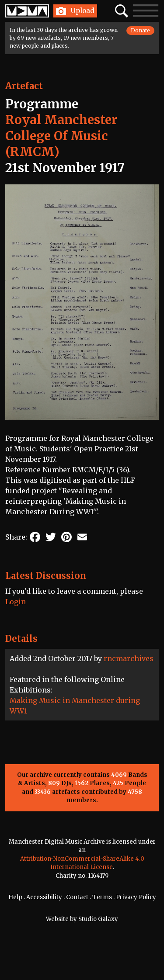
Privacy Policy (136, 897)
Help (15, 897)
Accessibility (44, 897)
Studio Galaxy (98, 919)
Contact (77, 897)
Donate (140, 30)
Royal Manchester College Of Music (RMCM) (61, 136)
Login (16, 602)
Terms (102, 897)
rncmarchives (129, 658)
